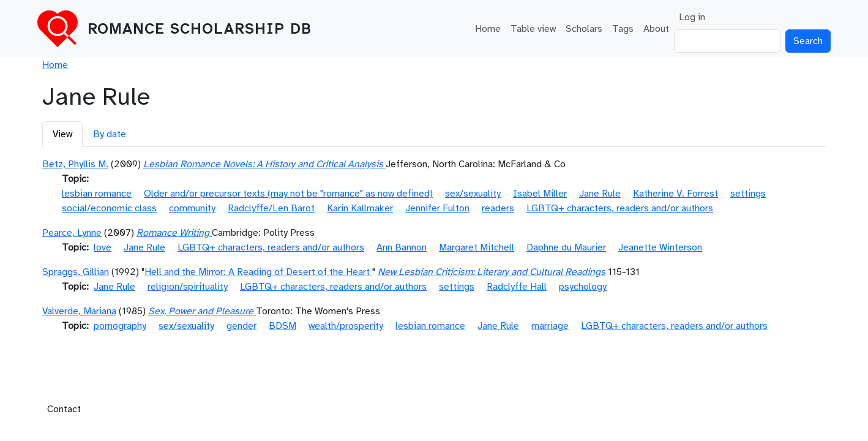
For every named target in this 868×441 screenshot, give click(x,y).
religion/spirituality (188, 287)
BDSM (282, 326)
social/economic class (109, 208)
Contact (64, 409)
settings (748, 194)
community (192, 208)
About (656, 29)
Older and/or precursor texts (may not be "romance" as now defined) (288, 194)
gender (241, 326)
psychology (583, 287)
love (103, 247)
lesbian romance (97, 194)
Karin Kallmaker (360, 208)
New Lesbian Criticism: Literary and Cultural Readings (492, 272)
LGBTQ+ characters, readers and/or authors (620, 208)
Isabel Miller (540, 194)
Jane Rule (600, 194)
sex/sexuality (473, 194)
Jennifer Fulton (437, 208)
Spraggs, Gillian (76, 272)
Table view (533, 29)
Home (488, 29)
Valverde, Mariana (79, 311)
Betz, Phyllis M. (75, 164)
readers (498, 208)
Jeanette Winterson (660, 247)
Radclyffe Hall (517, 287)
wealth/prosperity (346, 326)
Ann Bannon (402, 247)
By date (110, 134)
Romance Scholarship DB (200, 29)
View (62, 134)
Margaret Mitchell (477, 247)
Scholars (584, 29)
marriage (550, 326)
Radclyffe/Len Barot (271, 208)
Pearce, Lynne (72, 233)
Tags (623, 29)
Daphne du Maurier (566, 247)
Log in (692, 17)
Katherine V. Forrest (675, 194)
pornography (120, 326)
